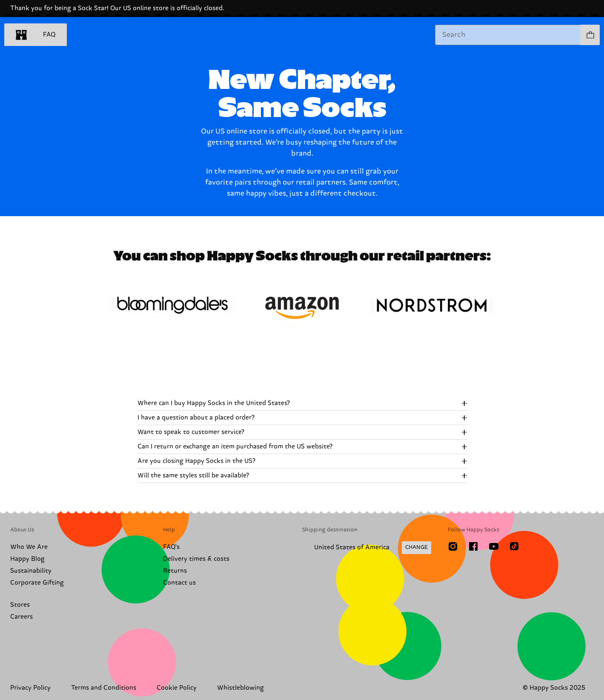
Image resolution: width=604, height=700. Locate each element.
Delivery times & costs (196, 559)
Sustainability (31, 571)
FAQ (49, 35)
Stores (20, 605)
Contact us (179, 583)
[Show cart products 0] (590, 35)
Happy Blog (27, 559)
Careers (21, 617)
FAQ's (171, 547)
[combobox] (508, 35)
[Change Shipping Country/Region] (367, 548)
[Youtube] (494, 546)
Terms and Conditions (104, 688)
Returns (175, 571)
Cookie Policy (177, 688)
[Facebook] (473, 546)
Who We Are (29, 547)
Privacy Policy (30, 688)
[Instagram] (453, 546)
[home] (21, 35)
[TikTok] (514, 546)
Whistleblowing (240, 688)
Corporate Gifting (37, 583)
